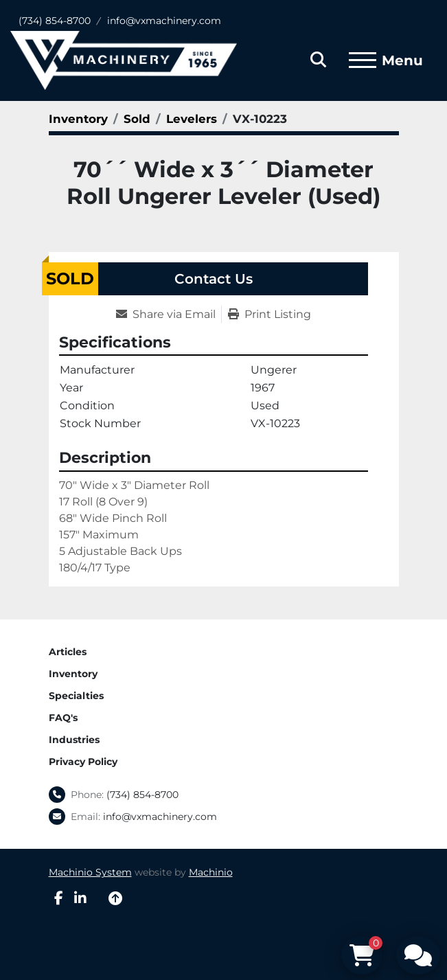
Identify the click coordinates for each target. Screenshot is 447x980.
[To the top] (115, 898)
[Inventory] (78, 119)
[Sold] (137, 119)
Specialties (76, 696)
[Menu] (363, 60)
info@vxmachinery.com (164, 21)
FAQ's (63, 718)
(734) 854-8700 (55, 21)
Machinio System (90, 872)
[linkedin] (80, 898)
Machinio (211, 872)
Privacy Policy (83, 762)
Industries (74, 740)
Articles (68, 652)
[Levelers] (192, 119)
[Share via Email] (169, 315)
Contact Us (214, 279)
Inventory (73, 674)
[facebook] (59, 898)
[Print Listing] (270, 315)
